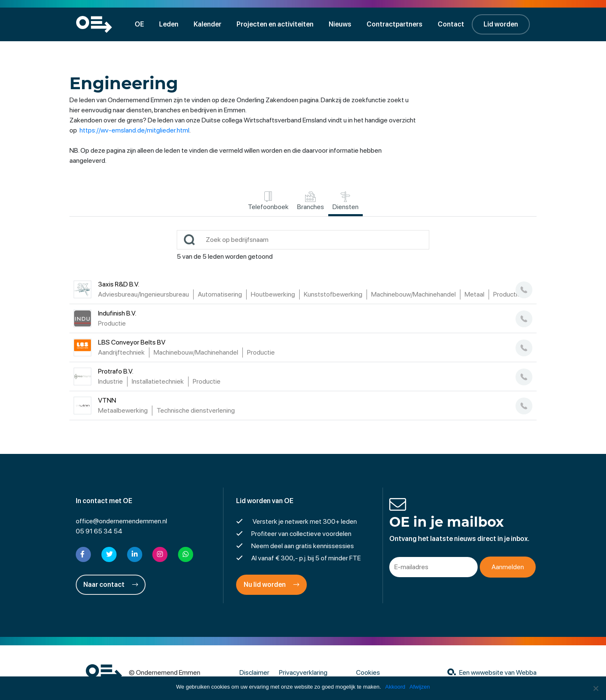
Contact (451, 24)
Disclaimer (254, 672)
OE (139, 24)
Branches (311, 201)
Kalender (207, 24)
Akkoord (395, 687)
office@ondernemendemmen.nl (121, 521)
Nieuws (340, 24)
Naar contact (111, 585)
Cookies (368, 672)
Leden (169, 24)
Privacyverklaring (303, 672)
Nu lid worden (271, 585)
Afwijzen (420, 687)
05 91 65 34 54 (99, 531)
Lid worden (501, 24)
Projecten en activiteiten (275, 24)
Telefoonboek (268, 201)
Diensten (346, 201)
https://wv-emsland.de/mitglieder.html (134, 130)
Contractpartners (395, 24)
